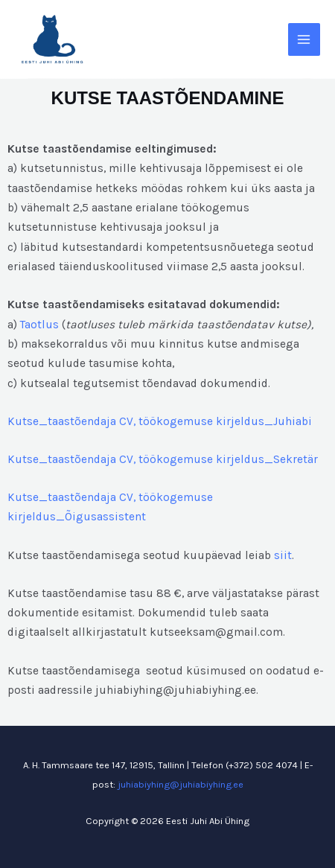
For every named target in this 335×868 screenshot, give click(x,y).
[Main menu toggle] (304, 39)
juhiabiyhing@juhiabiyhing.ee (181, 784)
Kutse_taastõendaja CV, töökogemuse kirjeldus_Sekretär (163, 459)
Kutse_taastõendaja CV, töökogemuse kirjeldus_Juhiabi (160, 421)
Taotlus (39, 325)
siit (283, 555)
